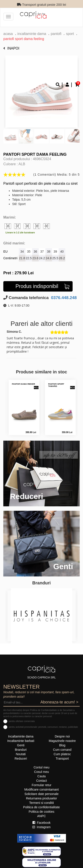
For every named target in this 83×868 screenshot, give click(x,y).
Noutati (21, 754)
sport (70, 34)
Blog (62, 745)
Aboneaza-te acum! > (59, 702)
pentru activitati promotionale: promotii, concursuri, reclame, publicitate (43, 727)
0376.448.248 (63, 298)
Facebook (41, 823)
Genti (21, 745)
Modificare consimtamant (42, 789)
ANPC (41, 816)
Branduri (21, 750)
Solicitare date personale (41, 794)
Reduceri (21, 759)
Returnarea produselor (41, 798)
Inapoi (11, 48)
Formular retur (41, 785)
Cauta (41, 776)
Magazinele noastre (62, 741)
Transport (62, 759)
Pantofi (56, 34)
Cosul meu (41, 772)
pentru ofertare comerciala (22, 721)
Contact (41, 781)
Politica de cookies (42, 812)
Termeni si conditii (41, 803)
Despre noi (62, 736)
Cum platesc (62, 754)
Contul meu (42, 767)
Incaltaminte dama (32, 34)
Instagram (41, 827)
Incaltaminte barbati (21, 741)
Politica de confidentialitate (42, 807)
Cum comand (62, 750)
